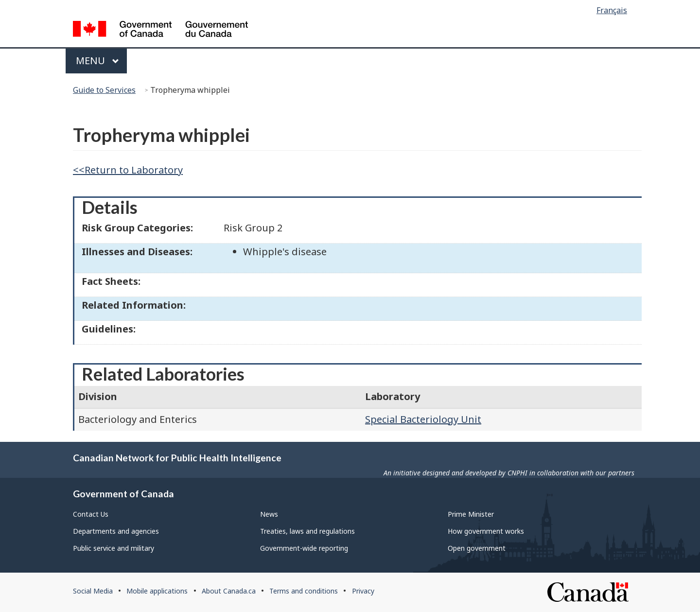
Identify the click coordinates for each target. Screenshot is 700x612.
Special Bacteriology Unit (423, 419)
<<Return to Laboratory (128, 170)
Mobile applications (157, 591)
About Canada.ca (229, 591)
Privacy (363, 591)
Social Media (93, 591)
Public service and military (114, 548)
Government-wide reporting (304, 548)
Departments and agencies (116, 531)
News (269, 514)
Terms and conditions (304, 591)
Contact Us (91, 514)
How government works (486, 531)
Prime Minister (471, 514)
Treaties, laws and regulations (307, 531)
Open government (477, 548)
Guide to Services (104, 90)
